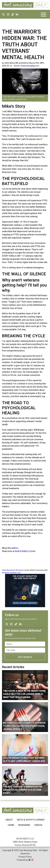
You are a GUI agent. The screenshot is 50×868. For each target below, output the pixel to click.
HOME (11, 825)
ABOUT (9, 820)
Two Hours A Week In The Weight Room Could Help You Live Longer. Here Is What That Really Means (24, 694)
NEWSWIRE (24, 825)
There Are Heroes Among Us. (14, 97)
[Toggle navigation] (43, 15)
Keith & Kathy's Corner (25, 551)
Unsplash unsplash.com (17, 99)
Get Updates (25, 657)
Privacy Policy (25, 857)
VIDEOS (38, 825)
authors (15, 548)
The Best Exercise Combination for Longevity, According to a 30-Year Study (23, 790)
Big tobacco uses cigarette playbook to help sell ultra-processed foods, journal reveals (24, 726)
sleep (39, 127)
